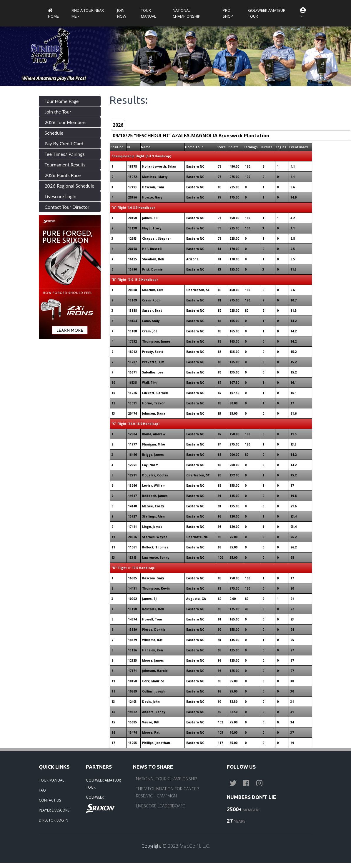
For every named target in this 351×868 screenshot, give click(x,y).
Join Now (122, 13)
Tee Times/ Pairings (65, 154)
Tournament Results (65, 165)
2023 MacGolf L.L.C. (189, 846)
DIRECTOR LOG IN (54, 820)
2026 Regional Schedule (70, 186)
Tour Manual (148, 13)
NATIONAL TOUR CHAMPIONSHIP (167, 779)
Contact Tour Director (67, 207)
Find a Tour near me (88, 13)
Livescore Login (61, 196)
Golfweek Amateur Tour (267, 13)
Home (53, 14)
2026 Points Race (63, 175)
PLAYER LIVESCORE (54, 810)
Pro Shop (228, 13)
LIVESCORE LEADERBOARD (161, 806)
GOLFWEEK (95, 797)
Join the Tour (58, 112)
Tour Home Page (62, 101)
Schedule (54, 133)
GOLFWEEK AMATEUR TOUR (103, 784)
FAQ (42, 790)
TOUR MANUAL (51, 780)
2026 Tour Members (66, 122)
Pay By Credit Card (64, 143)
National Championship (187, 13)
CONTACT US (50, 800)
